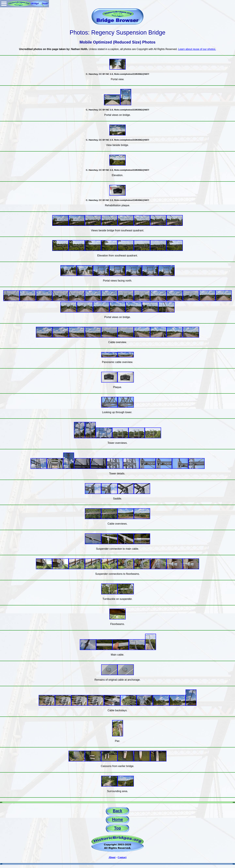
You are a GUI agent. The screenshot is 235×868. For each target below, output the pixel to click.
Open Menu (4, 4)
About (112, 857)
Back (117, 811)
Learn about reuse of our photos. (197, 49)
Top (117, 828)
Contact (122, 857)
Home (118, 819)
